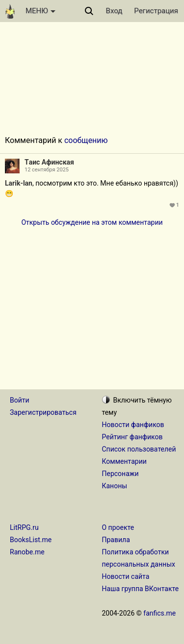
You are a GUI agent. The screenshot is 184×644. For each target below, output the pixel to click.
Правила (116, 540)
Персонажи (120, 474)
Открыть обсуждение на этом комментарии (92, 222)
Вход (114, 11)
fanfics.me (159, 613)
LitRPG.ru (24, 527)
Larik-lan (19, 183)
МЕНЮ (40, 11)
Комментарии (124, 461)
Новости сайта (126, 576)
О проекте (118, 527)
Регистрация (156, 11)
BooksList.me (31, 540)
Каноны (115, 486)
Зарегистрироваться (43, 412)
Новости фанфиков (133, 425)
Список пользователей (139, 449)
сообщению (86, 140)
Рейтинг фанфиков (132, 437)
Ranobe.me (27, 552)
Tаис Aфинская (49, 162)
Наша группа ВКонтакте (141, 589)
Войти (20, 400)
